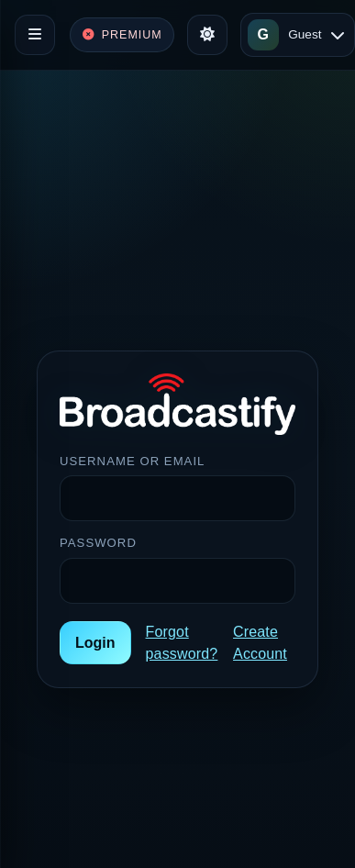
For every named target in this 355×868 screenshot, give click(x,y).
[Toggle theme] (207, 35)
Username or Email (132, 461)
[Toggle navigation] (35, 35)
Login (95, 643)
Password (98, 543)
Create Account (260, 643)
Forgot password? (182, 643)
